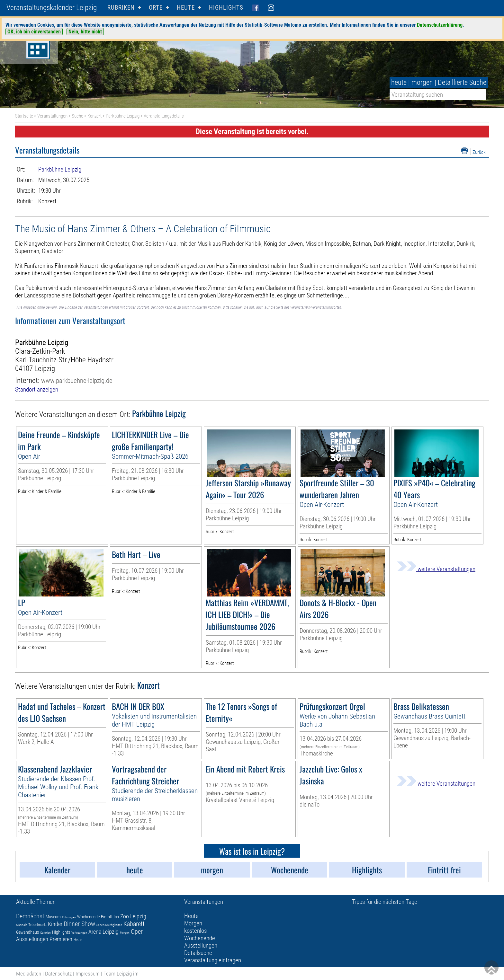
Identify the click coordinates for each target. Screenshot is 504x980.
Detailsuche (198, 953)
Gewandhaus (27, 932)
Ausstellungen (32, 939)
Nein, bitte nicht (85, 32)
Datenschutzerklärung (440, 25)
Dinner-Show (79, 924)
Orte (156, 8)
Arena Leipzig (104, 932)
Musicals (22, 925)
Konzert (94, 116)
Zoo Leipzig (133, 916)
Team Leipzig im (121, 974)
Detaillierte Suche (462, 82)
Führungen (69, 917)
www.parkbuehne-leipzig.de (77, 380)
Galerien (45, 933)
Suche (77, 116)
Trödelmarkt (37, 925)
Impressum (88, 974)
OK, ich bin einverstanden (34, 32)
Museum (53, 917)
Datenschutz (58, 974)
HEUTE (186, 8)
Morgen (125, 933)
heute (399, 82)
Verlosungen (79, 933)
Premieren (61, 939)
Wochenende (88, 917)
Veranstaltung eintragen (213, 960)
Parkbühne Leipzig (123, 116)
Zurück (479, 152)
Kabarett (134, 924)
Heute (78, 940)
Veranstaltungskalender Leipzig (52, 8)
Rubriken (121, 8)
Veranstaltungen (52, 116)
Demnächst (30, 916)
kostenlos (195, 931)
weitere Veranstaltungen (436, 569)
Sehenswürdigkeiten (109, 925)
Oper (137, 931)
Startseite (24, 116)
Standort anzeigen (37, 389)
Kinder (55, 924)
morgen (422, 82)
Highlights (226, 8)
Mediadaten (29, 974)
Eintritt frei (110, 917)
